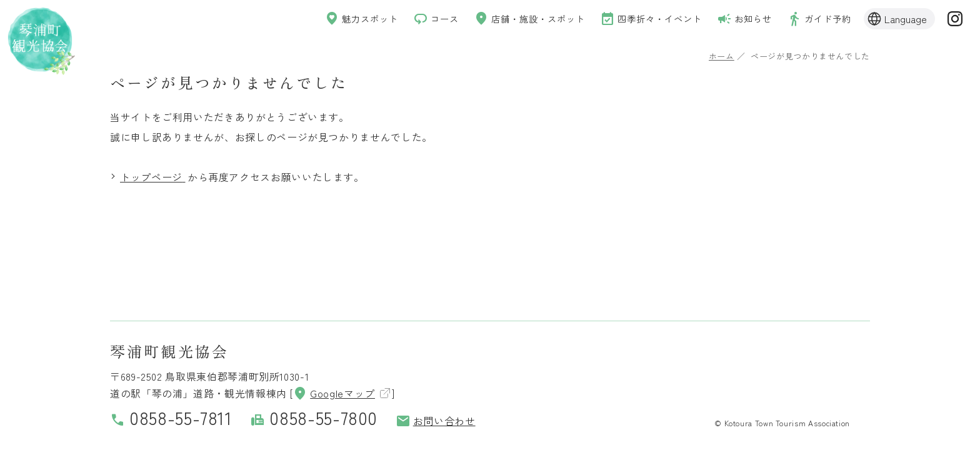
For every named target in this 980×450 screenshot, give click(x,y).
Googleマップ (334, 393)
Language (906, 20)
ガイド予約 (816, 20)
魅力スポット (319, 20)
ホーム (722, 56)
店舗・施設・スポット (501, 20)
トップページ (151, 177)
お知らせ (736, 20)
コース (399, 20)
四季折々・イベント (634, 20)
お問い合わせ (436, 421)
